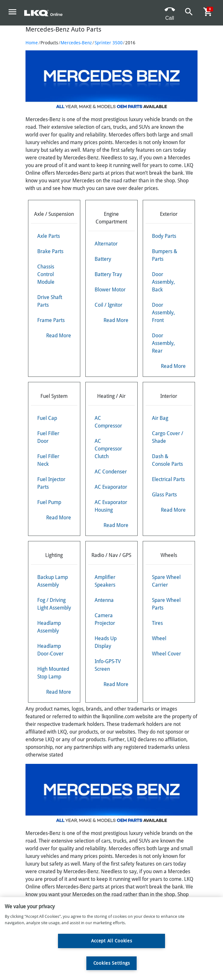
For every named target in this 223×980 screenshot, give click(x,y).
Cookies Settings (112, 963)
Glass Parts (164, 495)
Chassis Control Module (46, 274)
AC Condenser (111, 472)
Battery (103, 259)
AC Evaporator (111, 487)
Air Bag (160, 418)
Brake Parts (50, 251)
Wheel (159, 638)
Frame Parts (51, 320)
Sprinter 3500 (109, 43)
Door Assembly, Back (163, 282)
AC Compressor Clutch (108, 449)
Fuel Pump (49, 502)
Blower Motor (110, 290)
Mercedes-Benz (76, 43)
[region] (111, 939)
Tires (157, 623)
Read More (59, 336)
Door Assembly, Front (163, 313)
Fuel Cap (47, 418)
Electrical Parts (168, 479)
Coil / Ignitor (108, 305)
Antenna (104, 600)
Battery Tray (108, 274)
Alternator (106, 244)
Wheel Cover (166, 654)
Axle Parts (49, 236)
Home (32, 43)
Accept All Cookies (112, 941)
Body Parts (164, 236)
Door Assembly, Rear (163, 343)
